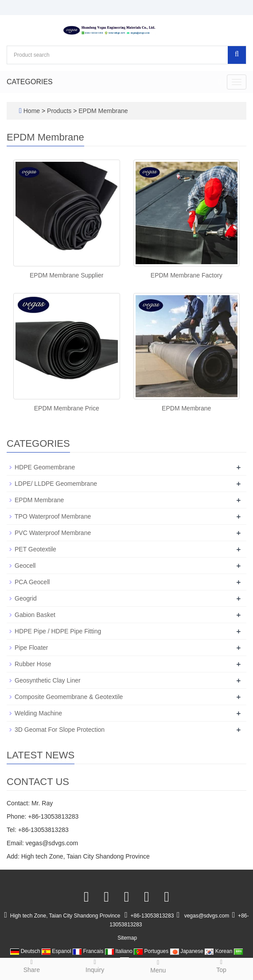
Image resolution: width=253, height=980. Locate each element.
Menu (158, 966)
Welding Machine (38, 713)
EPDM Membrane (102, 111)
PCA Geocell (32, 582)
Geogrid (26, 598)
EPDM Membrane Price (67, 408)
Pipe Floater (31, 648)
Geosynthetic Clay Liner (48, 680)
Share (32, 966)
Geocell (25, 566)
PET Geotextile (35, 549)
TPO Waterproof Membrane (53, 516)
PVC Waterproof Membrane (53, 533)
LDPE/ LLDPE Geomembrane (56, 484)
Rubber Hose (33, 664)
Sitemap (127, 938)
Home (32, 111)
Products (60, 111)
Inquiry (95, 966)
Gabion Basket (35, 615)
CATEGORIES (30, 82)
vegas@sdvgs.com (207, 916)
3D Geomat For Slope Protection (60, 730)
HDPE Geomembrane (45, 467)
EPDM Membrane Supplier (67, 275)
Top (221, 966)
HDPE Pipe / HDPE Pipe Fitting (58, 631)
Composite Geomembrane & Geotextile (69, 697)
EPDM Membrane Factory (187, 275)
